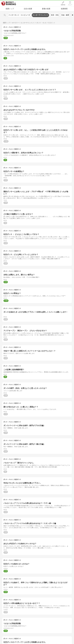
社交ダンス (18, 27)
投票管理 (64, 9)
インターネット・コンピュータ (19, 15)
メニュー (70, 5)
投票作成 (63, 5)
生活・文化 (55, 15)
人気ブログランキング (9, 3)
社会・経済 (65, 15)
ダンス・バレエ (8, 27)
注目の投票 (28, 9)
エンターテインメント (40, 15)
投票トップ (10, 9)
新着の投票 (46, 9)
